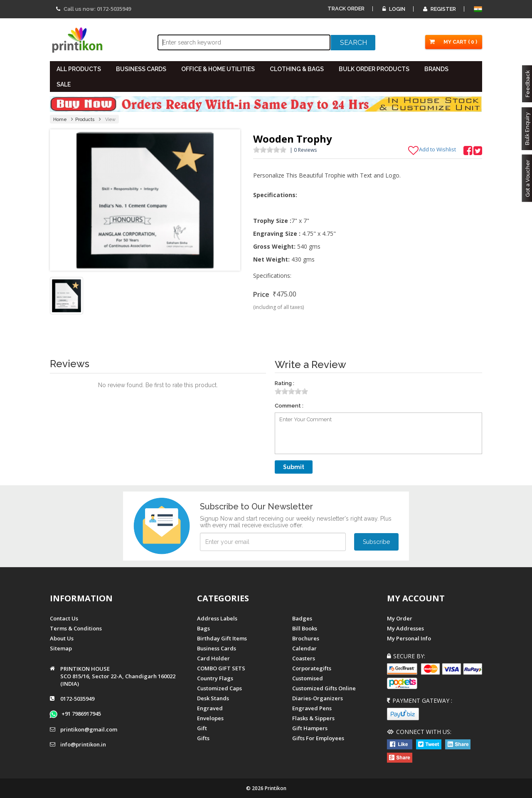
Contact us (64, 618)
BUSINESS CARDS (141, 69)
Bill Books (305, 628)
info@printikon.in (83, 744)
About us (62, 638)
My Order (400, 618)
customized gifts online (324, 688)
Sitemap (61, 648)
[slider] (270, 150)
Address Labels (217, 618)
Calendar (304, 648)
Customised (308, 678)
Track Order (346, 9)
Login (394, 9)
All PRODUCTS (79, 69)
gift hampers (310, 728)
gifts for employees (318, 738)
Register (440, 9)
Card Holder (213, 658)
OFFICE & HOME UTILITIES (218, 69)
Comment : (289, 406)
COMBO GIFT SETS (221, 668)
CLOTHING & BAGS (297, 69)
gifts (203, 738)
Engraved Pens (312, 708)
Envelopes (210, 718)
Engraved (210, 708)
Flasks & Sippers (313, 718)
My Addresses (405, 628)
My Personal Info (409, 638)
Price (261, 294)
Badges (302, 618)
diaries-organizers (318, 698)
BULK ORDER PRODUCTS (374, 69)
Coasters (304, 658)
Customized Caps (219, 688)
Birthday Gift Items (222, 638)
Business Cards (217, 648)
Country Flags (215, 678)
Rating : (284, 383)
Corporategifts (312, 668)
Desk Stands (213, 698)
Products (85, 120)
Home (60, 120)
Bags (203, 628)
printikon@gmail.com (89, 729)
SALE (64, 84)
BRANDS (436, 69)
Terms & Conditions (76, 628)
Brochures (306, 638)
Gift (202, 728)
